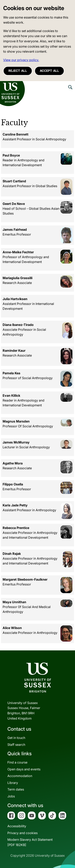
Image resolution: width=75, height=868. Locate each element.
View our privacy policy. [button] (21, 60)
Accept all (49, 71)
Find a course (17, 762)
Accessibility (17, 826)
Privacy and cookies (22, 833)
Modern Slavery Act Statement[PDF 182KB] (30, 842)
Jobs (11, 796)
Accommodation (20, 776)
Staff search (16, 745)
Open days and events (24, 769)
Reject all (18, 71)
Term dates (16, 789)
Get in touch (16, 738)
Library (13, 783)
